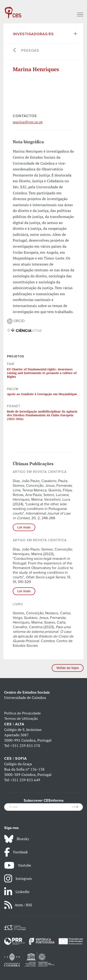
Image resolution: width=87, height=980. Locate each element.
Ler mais (24, 527)
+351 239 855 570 (25, 746)
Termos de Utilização (21, 719)
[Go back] (15, 51)
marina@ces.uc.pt (28, 122)
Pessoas (30, 51)
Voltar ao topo (68, 668)
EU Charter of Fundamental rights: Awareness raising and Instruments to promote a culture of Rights (42, 373)
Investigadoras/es (33, 34)
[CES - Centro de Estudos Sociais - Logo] (13, 10)
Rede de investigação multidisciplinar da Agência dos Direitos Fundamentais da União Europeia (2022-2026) (42, 415)
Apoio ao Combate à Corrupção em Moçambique (42, 394)
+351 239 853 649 (25, 780)
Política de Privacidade (23, 713)
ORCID (16, 321)
